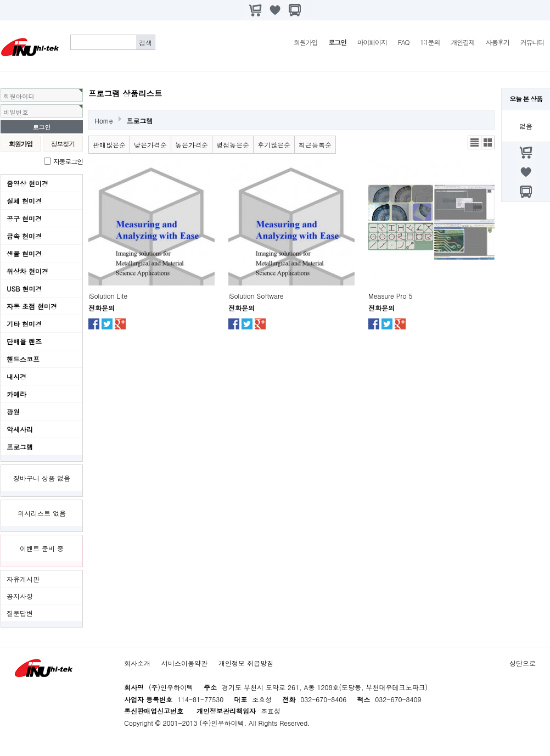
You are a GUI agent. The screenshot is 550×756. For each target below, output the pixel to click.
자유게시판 (23, 579)
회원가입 (305, 42)
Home (104, 121)
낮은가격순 (150, 145)
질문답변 (20, 613)
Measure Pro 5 (391, 296)
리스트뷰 (475, 142)
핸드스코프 (23, 359)
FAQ (404, 42)
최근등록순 (315, 145)
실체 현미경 (24, 201)
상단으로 (523, 663)
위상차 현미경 (27, 271)
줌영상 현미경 (27, 183)
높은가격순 (192, 145)
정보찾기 (63, 144)
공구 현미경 (24, 218)
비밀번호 (16, 112)
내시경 (16, 376)
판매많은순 (109, 145)
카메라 (16, 394)
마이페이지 (372, 42)
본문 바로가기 (0, 0)
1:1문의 (430, 42)
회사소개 (137, 663)
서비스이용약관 (184, 663)
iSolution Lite (108, 296)
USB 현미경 (24, 289)
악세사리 (20, 429)
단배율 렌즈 (24, 341)
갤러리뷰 (488, 142)
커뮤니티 (532, 42)
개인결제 (462, 42)
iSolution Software (256, 296)
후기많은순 (274, 145)
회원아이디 (19, 96)
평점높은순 (233, 145)
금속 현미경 (24, 236)
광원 (13, 411)
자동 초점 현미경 (32, 306)
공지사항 (20, 596)
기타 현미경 (24, 324)
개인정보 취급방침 (246, 663)
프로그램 (20, 447)
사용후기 (498, 42)
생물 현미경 (24, 253)
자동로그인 (68, 161)
